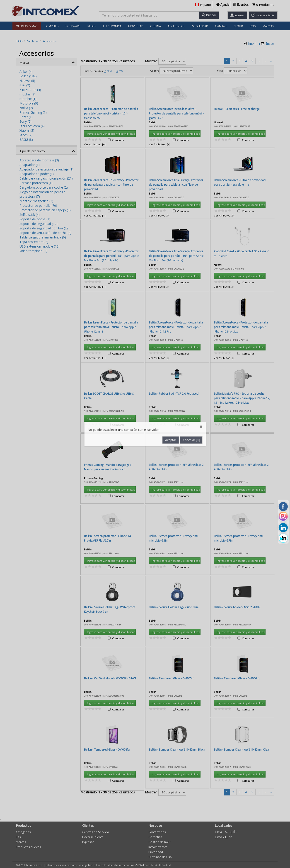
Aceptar (172, 227)
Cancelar (193, 227)
